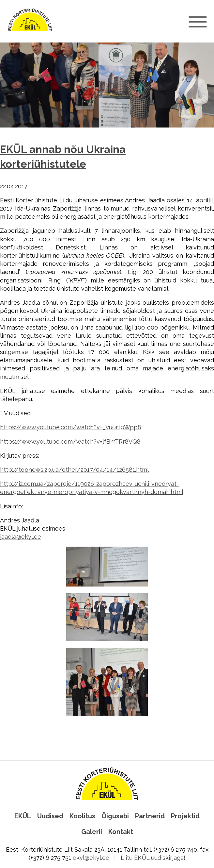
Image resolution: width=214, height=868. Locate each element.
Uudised (50, 816)
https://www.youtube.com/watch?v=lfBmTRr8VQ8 (70, 442)
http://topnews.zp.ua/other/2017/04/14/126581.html (74, 470)
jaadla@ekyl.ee (21, 537)
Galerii (92, 832)
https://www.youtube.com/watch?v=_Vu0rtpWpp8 (71, 427)
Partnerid (150, 816)
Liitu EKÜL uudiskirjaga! (153, 858)
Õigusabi (115, 816)
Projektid (185, 816)
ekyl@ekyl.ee (91, 858)
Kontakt (121, 832)
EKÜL (23, 816)
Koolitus (82, 816)
